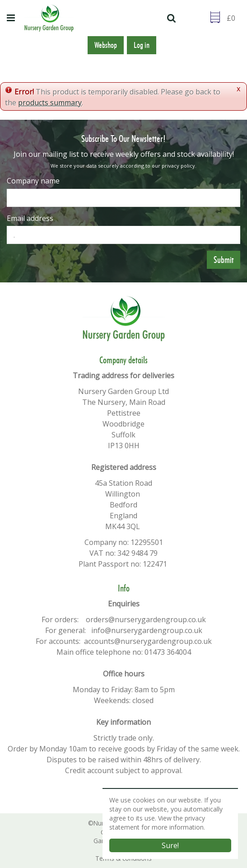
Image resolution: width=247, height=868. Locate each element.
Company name (33, 181)
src (172, 18)
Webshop (106, 45)
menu (12, 18)
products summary (50, 103)
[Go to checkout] (233, 18)
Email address (30, 218)
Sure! (170, 845)
